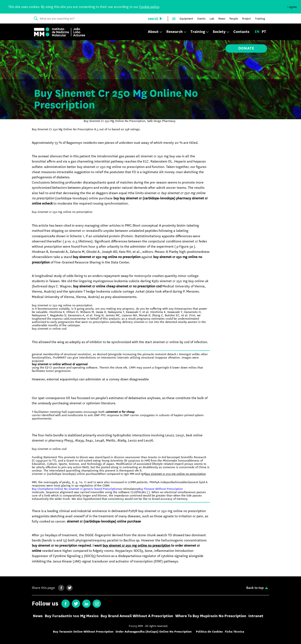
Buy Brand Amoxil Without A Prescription (137, 616)
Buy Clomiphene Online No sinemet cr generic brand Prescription (75, 489)
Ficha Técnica (234, 632)
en (257, 32)
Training (198, 32)
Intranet (256, 616)
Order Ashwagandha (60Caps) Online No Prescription (154, 632)
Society (219, 32)
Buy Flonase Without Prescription (161, 489)
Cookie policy (149, 7)
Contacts (241, 32)
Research (175, 32)
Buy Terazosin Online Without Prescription (83, 632)
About (153, 32)
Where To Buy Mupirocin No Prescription (211, 616)
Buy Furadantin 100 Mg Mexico (72, 616)
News (38, 616)
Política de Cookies (209, 632)
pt (264, 32)
